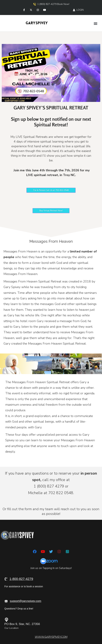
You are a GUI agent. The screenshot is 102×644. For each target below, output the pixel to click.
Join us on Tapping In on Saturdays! (51, 568)
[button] (96, 23)
